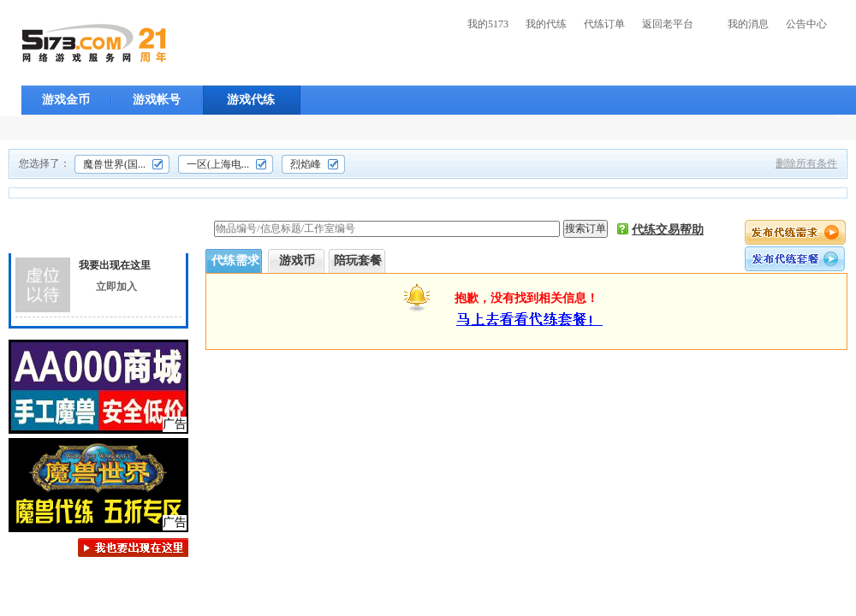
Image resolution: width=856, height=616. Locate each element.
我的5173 (488, 24)
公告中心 (806, 24)
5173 (94, 43)
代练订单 (604, 24)
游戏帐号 (157, 100)
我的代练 (546, 24)
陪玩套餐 (358, 261)
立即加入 (116, 287)
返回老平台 (668, 24)
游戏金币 (66, 100)
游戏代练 (251, 100)
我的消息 (748, 24)
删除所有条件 (806, 163)
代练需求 (235, 261)
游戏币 (297, 261)
